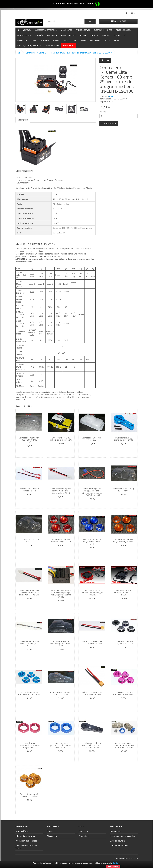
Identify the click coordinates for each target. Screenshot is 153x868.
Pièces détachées (123, 30)
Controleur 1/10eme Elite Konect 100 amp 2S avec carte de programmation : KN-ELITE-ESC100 (69, 53)
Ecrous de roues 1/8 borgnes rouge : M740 (61, 541)
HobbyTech (22, 40)
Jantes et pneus (24, 35)
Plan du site (52, 836)
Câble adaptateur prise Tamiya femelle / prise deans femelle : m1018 (29, 593)
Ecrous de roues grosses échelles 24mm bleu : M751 (61, 745)
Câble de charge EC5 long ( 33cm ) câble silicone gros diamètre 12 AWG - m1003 (92, 492)
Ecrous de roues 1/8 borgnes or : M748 (29, 795)
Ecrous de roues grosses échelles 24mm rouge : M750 (29, 745)
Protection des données (26, 841)
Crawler (94, 35)
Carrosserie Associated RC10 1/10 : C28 (61, 693)
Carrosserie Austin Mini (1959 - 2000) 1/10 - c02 (29, 440)
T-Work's (39, 35)
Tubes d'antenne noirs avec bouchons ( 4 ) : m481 (29, 643)
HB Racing (106, 35)
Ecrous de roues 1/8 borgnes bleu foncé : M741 (92, 542)
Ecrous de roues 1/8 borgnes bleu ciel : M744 (29, 693)
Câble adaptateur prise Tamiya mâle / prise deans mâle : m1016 (61, 491)
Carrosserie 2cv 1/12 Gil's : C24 (29, 541)
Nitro (110, 30)
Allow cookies (113, 866)
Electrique (99, 30)
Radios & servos (83, 30)
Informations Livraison (25, 836)
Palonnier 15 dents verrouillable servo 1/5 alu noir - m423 (92, 745)
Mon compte (116, 831)
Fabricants (83, 831)
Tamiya (66, 40)
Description (23, 120)
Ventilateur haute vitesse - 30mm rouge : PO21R (92, 593)
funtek (117, 35)
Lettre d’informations (119, 846)
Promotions (69, 46)
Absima (83, 35)
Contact (50, 831)
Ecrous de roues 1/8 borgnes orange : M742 (124, 541)
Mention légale (22, 831)
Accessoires (67, 30)
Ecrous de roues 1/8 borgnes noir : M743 (124, 642)
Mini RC (117, 40)
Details (115, 863)
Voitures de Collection (100, 40)
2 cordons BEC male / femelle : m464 (29, 490)
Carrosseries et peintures (46, 30)
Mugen (56, 40)
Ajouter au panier (109, 123)
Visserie (83, 40)
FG (125, 35)
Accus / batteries (69, 35)
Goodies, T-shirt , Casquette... (30, 46)
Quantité (103, 112)
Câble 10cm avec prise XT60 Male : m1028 (92, 693)
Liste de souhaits (118, 841)
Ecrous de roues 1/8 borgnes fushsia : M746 (124, 693)
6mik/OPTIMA (52, 35)
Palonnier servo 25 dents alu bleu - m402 (124, 439)
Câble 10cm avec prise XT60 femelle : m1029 (92, 642)
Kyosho (34, 40)
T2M (74, 40)
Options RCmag (53, 46)
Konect (112, 96)
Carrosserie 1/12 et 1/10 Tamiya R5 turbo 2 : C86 (61, 643)
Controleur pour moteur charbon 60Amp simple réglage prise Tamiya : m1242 (61, 594)
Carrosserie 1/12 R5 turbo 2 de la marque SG (61, 439)
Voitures (27, 30)
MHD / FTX (45, 40)
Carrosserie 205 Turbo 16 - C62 (92, 439)
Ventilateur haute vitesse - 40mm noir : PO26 (124, 593)
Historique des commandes (122, 836)
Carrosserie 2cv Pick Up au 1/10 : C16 (124, 490)
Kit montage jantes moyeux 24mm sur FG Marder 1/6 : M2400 (124, 745)
